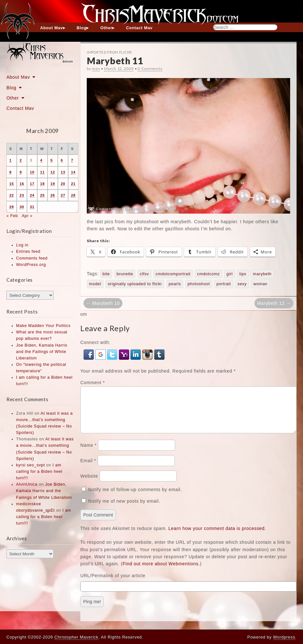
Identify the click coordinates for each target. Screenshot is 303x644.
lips (243, 274)
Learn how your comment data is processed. (217, 536)
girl (230, 274)
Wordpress (284, 637)
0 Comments (150, 69)
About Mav (52, 28)
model (95, 284)
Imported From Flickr (109, 52)
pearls (175, 284)
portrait (224, 284)
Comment (93, 383)
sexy (242, 284)
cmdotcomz (208, 274)
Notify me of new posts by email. (124, 509)
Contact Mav (139, 28)
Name (89, 453)
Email (88, 468)
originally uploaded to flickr (135, 284)
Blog (82, 28)
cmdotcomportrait (173, 274)
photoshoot (199, 284)
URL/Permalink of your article (113, 583)
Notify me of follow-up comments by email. (135, 497)
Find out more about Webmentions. (161, 571)
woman (260, 284)
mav (96, 69)
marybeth (262, 274)
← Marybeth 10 (103, 303)
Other (106, 28)
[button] (89, 354)
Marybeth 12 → (274, 303)
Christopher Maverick (76, 637)
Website (89, 484)
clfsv (144, 274)
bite (106, 274)
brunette (125, 274)
